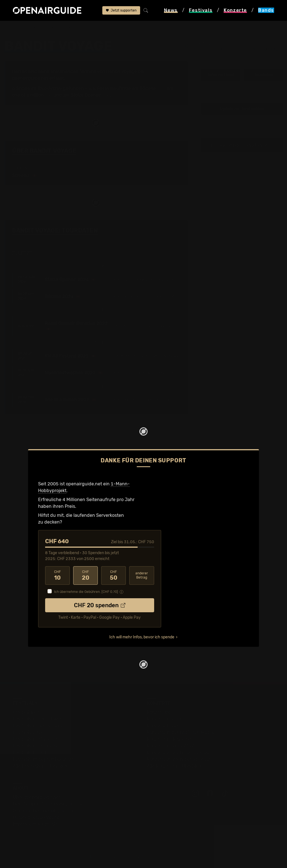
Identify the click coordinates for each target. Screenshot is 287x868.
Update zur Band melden (242, 109)
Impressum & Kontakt (35, 824)
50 (114, 575)
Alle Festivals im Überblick (40, 766)
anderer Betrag (142, 575)
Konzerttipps (160, 712)
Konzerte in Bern (164, 726)
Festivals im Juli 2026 (36, 752)
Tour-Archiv (50, 88)
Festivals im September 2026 (44, 759)
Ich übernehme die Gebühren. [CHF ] (86, 592)
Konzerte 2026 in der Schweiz (178, 759)
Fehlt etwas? (171, 231)
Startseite (14, 29)
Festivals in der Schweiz (38, 719)
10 (57, 575)
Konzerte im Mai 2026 (170, 739)
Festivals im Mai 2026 (36, 739)
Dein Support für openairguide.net (49, 804)
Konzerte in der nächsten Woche (181, 732)
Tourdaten (263, 75)
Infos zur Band (221, 75)
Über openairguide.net (37, 797)
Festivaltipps (26, 712)
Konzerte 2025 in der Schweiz (178, 752)
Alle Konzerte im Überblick (174, 766)
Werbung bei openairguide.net (45, 811)
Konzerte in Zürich (166, 719)
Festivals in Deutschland (39, 726)
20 (85, 575)
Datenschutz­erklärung (36, 817)
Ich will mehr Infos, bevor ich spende (142, 637)
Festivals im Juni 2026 (37, 746)
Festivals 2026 (28, 732)
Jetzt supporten (121, 10)
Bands (37, 29)
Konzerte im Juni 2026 (171, 746)
